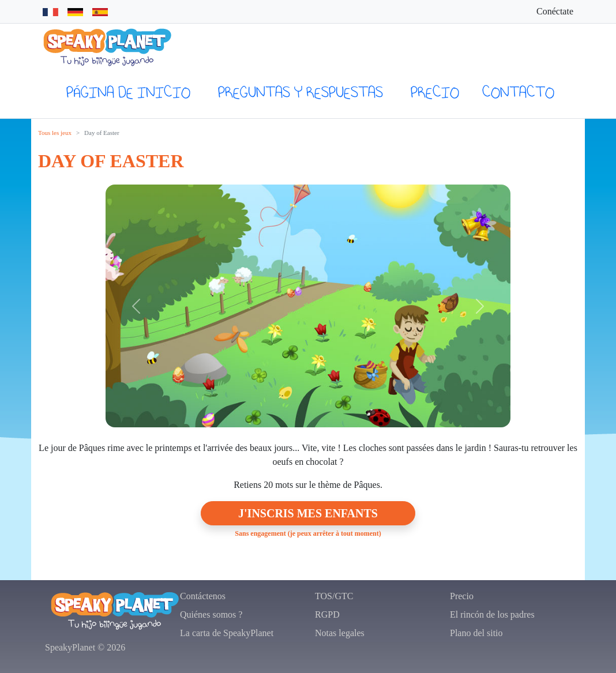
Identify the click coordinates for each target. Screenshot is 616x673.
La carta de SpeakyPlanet (227, 633)
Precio (435, 92)
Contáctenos (203, 596)
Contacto (518, 92)
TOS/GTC (334, 596)
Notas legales (340, 633)
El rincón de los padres (492, 614)
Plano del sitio (476, 633)
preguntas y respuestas (301, 92)
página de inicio (128, 92)
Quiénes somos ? (211, 614)
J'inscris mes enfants (308, 513)
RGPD (327, 614)
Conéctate (555, 11)
